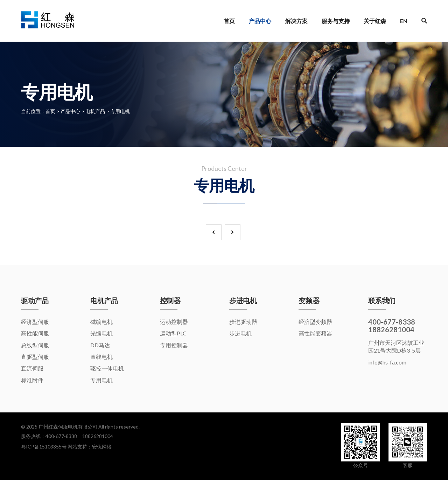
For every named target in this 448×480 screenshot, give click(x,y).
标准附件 (32, 380)
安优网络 (102, 447)
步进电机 (240, 333)
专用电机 (120, 111)
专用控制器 (174, 345)
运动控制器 (174, 322)
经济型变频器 (315, 322)
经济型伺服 (35, 322)
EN (404, 21)
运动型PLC (173, 333)
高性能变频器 (315, 333)
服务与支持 (336, 21)
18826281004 (98, 436)
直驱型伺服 (35, 357)
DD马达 (100, 345)
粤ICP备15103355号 (44, 447)
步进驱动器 (243, 322)
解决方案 (296, 21)
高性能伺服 (35, 333)
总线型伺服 (35, 345)
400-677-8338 (61, 436)
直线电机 (101, 357)
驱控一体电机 (107, 368)
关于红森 (375, 21)
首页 (229, 21)
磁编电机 (101, 322)
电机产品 (95, 111)
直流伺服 (32, 368)
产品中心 (260, 21)
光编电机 (101, 333)
